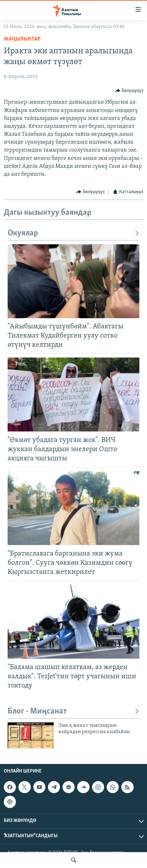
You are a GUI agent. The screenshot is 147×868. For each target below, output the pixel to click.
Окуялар (73, 233)
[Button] (129, 91)
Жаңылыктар (22, 39)
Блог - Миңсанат (73, 711)
